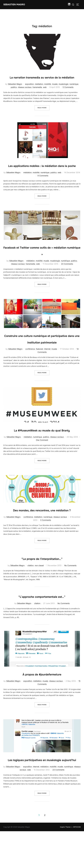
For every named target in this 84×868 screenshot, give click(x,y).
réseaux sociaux (25, 94)
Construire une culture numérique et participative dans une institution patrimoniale (42, 355)
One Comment (42, 466)
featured (39, 369)
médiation (39, 91)
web (45, 94)
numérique (74, 91)
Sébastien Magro (15, 91)
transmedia (37, 94)
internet (47, 369)
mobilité (48, 91)
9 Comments (43, 189)
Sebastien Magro (15, 4)
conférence (30, 369)
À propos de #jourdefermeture (42, 713)
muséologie (64, 91)
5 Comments (68, 94)
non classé (39, 598)
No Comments (70, 598)
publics (14, 94)
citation (31, 598)
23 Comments (67, 277)
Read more (44, 114)
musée (55, 91)
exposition (29, 91)
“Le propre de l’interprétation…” (42, 591)
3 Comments (46, 553)
